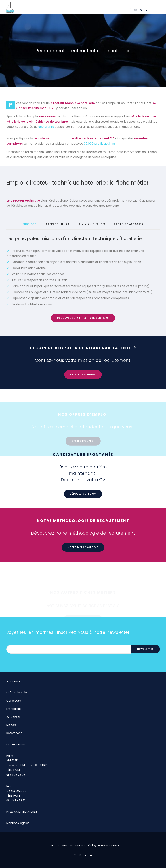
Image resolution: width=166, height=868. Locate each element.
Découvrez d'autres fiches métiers (83, 318)
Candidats (14, 701)
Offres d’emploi (17, 692)
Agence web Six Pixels (106, 845)
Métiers (11, 725)
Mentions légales (18, 823)
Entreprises (14, 709)
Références (14, 733)
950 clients (46, 127)
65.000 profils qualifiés (100, 144)
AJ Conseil (13, 717)
